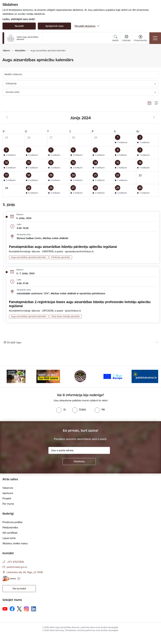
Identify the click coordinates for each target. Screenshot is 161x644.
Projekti (7, 498)
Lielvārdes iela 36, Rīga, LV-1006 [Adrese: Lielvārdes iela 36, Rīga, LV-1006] (25, 572)
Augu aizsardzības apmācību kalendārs (29, 257)
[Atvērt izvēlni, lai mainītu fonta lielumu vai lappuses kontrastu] (140, 39)
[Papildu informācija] (19, 579)
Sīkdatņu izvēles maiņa (15, 543)
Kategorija (11, 83)
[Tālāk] (153, 376)
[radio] (61, 409)
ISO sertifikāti (10, 533)
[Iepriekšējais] (8, 376)
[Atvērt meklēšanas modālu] (116, 39)
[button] (125, 140)
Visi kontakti (19, 589)
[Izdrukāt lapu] (80, 342)
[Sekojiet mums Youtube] (5, 609)
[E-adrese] (9, 579)
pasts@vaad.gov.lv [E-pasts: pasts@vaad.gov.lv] (17, 567)
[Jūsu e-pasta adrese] (79, 450)
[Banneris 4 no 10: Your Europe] (113, 376)
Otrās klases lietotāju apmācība (65, 316)
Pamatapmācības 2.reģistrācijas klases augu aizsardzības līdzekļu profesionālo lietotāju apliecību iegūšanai (80, 304)
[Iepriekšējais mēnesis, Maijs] (7, 117)
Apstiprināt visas (54, 26)
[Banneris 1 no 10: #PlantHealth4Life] (16, 376)
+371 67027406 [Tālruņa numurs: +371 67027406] (15, 562)
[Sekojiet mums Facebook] (12, 609)
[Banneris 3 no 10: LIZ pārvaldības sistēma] (80, 376)
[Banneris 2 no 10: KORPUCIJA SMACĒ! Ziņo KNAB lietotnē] (48, 376)
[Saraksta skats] (157, 103)
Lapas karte (9, 538)
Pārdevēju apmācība (61, 257)
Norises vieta (13, 92)
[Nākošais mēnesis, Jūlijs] (154, 117)
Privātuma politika (12, 522)
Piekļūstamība (10, 527)
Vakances (8, 488)
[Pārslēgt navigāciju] (155, 38)
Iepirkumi (8, 493)
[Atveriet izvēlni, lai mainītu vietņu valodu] (126, 38)
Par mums (8, 504)
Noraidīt (19, 26)
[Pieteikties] (79, 462)
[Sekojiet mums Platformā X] (19, 609)
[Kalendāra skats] (150, 103)
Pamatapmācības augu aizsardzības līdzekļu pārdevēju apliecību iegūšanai (63, 247)
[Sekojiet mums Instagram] (26, 609)
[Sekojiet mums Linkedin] (34, 609)
